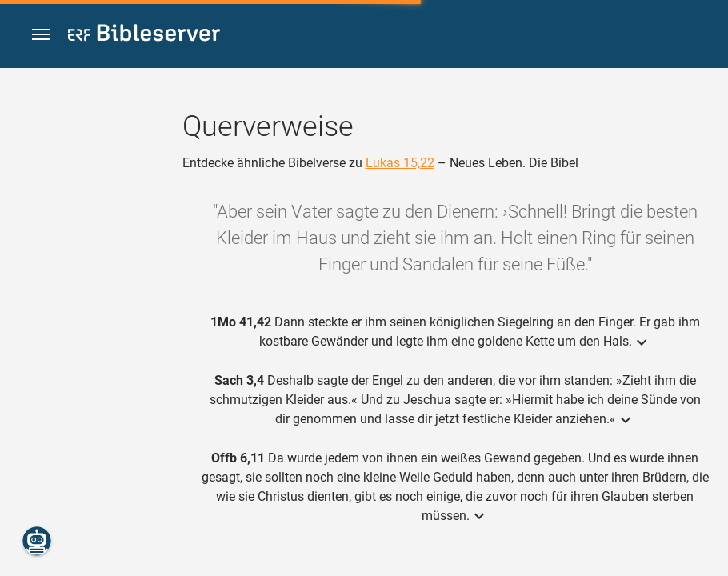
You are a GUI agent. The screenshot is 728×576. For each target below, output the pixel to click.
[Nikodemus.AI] (37, 541)
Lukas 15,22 (400, 163)
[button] (41, 35)
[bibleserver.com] (144, 36)
